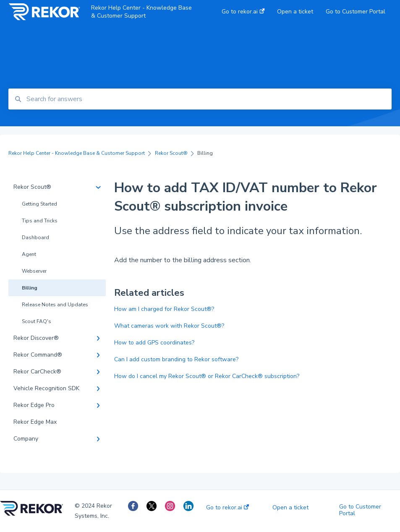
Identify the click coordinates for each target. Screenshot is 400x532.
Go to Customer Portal (360, 510)
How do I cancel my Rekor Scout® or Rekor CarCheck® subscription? (207, 376)
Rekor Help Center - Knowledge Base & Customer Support (141, 12)
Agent (29, 254)
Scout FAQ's (37, 321)
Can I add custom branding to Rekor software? (176, 359)
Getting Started (39, 204)
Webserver (34, 271)
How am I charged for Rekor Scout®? (164, 309)
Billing (30, 288)
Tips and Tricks (40, 221)
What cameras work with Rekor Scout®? (169, 326)
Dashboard (35, 237)
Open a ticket (290, 508)
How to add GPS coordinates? (154, 343)
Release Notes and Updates (55, 305)
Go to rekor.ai (227, 508)
